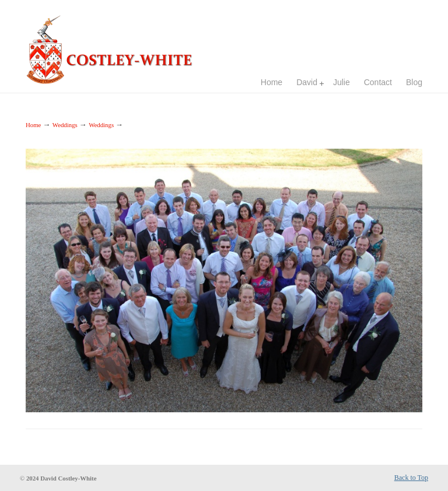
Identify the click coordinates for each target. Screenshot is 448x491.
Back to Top (411, 478)
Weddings (65, 125)
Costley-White (113, 44)
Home (33, 125)
